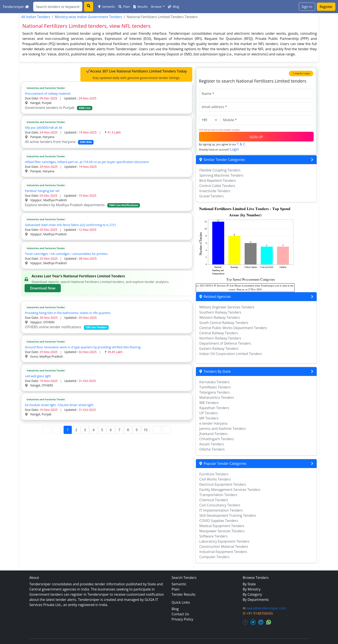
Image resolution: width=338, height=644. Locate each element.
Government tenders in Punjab (58, 108)
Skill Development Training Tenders (228, 515)
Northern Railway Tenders (220, 338)
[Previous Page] (56, 430)
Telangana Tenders (215, 392)
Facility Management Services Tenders (230, 490)
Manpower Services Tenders (222, 531)
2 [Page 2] (76, 430)
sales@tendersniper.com (266, 608)
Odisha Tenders (212, 449)
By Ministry (252, 589)
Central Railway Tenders (219, 333)
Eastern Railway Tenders (219, 349)
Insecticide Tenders (215, 191)
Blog (174, 7)
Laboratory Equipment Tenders (224, 541)
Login (235, 149)
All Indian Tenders (36, 17)
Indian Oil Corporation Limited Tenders (231, 354)
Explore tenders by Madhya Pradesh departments (82, 205)
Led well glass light (39, 376)
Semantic (107, 7)
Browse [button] (157, 7)
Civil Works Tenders (215, 479)
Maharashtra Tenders (217, 397)
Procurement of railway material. (49, 93)
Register (326, 7)
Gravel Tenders (212, 196)
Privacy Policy (182, 619)
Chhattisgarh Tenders (217, 439)
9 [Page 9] (137, 430)
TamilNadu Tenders (215, 387)
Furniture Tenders (214, 474)
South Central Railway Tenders (224, 323)
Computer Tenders (214, 557)
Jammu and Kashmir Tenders (223, 429)
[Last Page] (167, 430)
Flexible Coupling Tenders (220, 170)
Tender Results (184, 594)
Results (141, 7)
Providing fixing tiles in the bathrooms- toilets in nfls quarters (68, 313)
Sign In (307, 7)
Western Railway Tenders (220, 317)
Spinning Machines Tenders (221, 175)
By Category (252, 594)
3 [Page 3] (85, 430)
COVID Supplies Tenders (219, 521)
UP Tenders (209, 413)
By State (249, 584)
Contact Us (180, 614)
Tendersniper (16, 7)
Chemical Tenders (214, 500)
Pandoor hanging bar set (43, 191)
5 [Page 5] (102, 430)
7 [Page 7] (119, 430)
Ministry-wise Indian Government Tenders (88, 17)
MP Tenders (209, 418)
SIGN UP (256, 137)
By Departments (256, 600)
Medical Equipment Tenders (222, 526)
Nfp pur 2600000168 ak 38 (43, 128)
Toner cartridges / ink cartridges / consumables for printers (66, 254)
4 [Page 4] (93, 430)
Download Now (43, 288)
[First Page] (47, 430)
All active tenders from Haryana (59, 142)
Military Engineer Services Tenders (227, 307)
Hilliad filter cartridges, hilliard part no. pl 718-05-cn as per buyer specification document (87, 162)
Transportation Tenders (218, 495)
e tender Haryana (213, 423)
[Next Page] (157, 430)
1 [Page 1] (68, 430)
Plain (124, 7)
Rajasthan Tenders (214, 408)
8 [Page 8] (128, 430)
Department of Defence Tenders (225, 343)
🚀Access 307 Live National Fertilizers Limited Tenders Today (136, 74)
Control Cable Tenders (217, 186)
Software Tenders (214, 536)
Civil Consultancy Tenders (220, 505)
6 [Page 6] (111, 430)
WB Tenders (209, 403)
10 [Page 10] (146, 430)
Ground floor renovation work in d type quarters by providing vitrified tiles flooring (83, 347)
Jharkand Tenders (214, 434)
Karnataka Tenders (215, 382)
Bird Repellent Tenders (218, 181)
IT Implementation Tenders (221, 510)
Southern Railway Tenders (220, 312)
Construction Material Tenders (224, 547)
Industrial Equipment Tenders (223, 552)
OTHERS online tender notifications (67, 327)
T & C (241, 144)
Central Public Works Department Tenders (233, 328)
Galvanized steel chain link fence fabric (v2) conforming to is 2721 (70, 225)
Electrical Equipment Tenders (223, 484)
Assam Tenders (212, 444)
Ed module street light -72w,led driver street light (59, 405)
